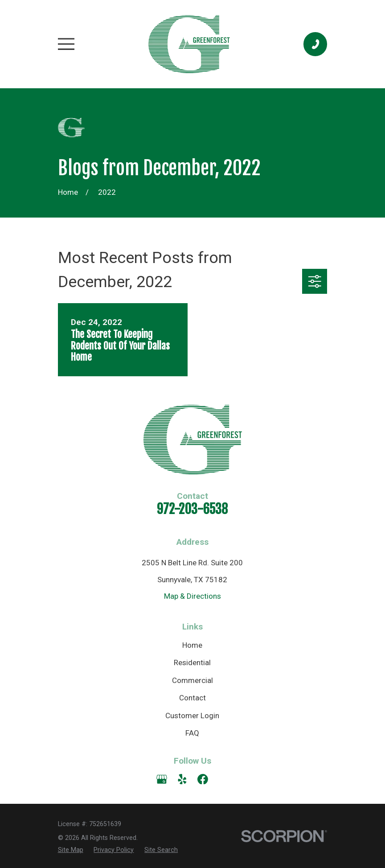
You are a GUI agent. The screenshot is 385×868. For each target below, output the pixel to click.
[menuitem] (71, 850)
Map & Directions (192, 596)
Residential (192, 662)
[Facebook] (203, 779)
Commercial (192, 680)
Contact (192, 698)
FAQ (192, 733)
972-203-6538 (192, 509)
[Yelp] (182, 779)
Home (192, 645)
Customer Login (192, 716)
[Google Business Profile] (162, 779)
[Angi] (223, 779)
